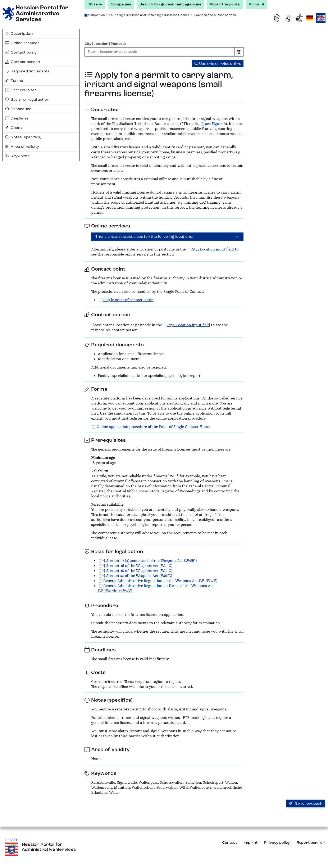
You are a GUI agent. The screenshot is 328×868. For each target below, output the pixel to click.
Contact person (23, 62)
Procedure (18, 109)
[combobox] (159, 52)
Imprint (251, 843)
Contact (230, 843)
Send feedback (306, 804)
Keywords (17, 156)
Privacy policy (277, 843)
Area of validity (22, 147)
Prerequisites (21, 90)
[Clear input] (239, 52)
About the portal (225, 4)
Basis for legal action (27, 100)
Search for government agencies (170, 4)
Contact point (21, 53)
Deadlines (17, 118)
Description (19, 34)
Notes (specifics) (23, 137)
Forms (14, 81)
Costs (13, 128)
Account (257, 4)
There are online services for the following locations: (144, 237)
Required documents (27, 71)
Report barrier (311, 843)
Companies (121, 4)
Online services (22, 43)
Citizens (95, 4)
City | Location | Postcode (106, 44)
